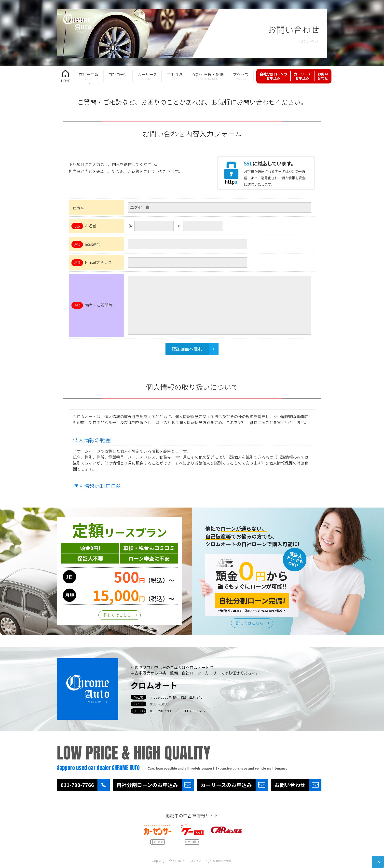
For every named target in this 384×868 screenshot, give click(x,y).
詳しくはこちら (117, 615)
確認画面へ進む (187, 349)
